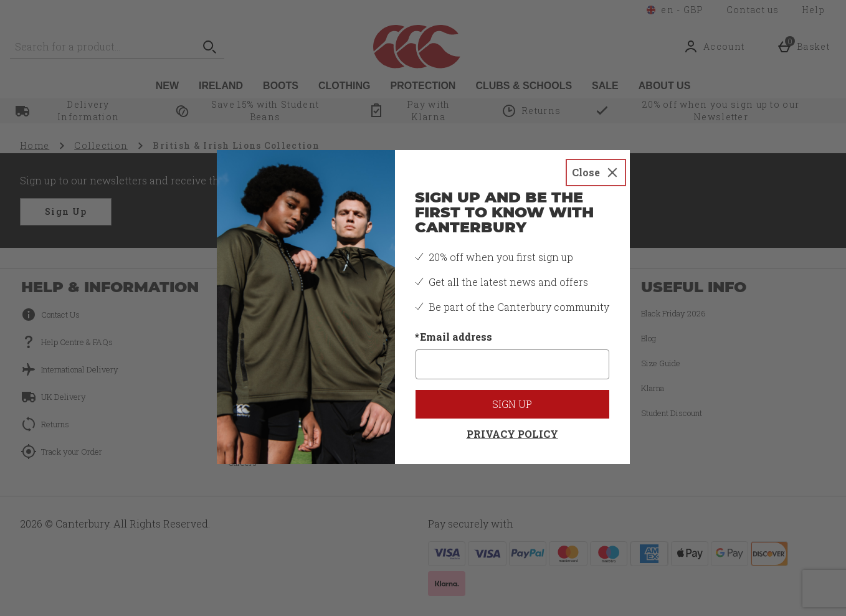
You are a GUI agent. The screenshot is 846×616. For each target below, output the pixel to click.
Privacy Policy (512, 434)
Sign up (512, 404)
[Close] (596, 173)
